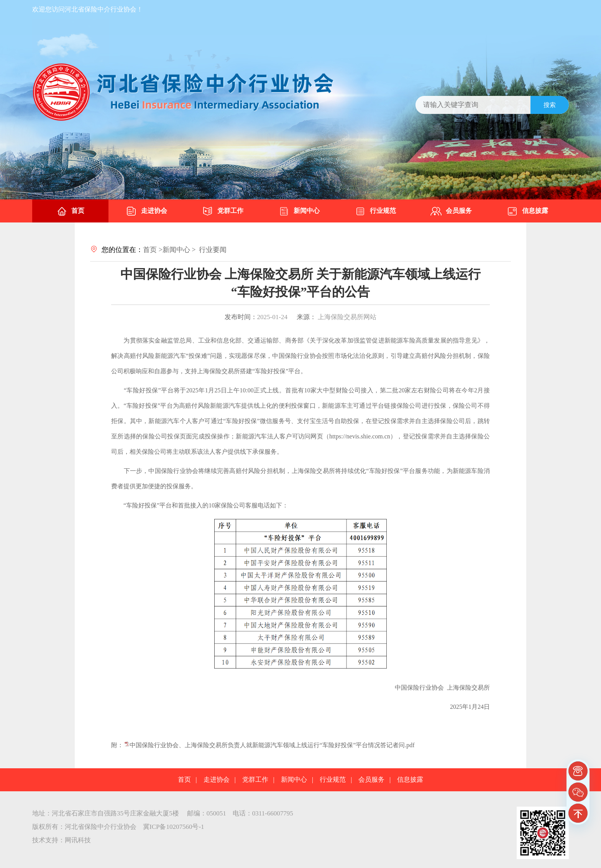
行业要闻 (213, 250)
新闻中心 (299, 211)
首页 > (153, 250)
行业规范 (375, 211)
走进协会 (146, 211)
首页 (70, 211)
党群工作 (223, 211)
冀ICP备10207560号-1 (174, 827)
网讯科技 (78, 840)
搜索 (550, 105)
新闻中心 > (179, 250)
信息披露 (527, 211)
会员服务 (451, 211)
